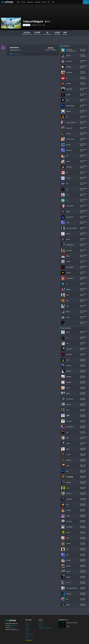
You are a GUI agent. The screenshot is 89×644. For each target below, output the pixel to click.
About (27, 628)
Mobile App (28, 624)
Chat (49, 2)
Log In (86, 2)
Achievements (27, 25)
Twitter (41, 624)
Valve (18, 630)
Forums (23, 2)
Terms (27, 638)
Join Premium (29, 640)
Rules (27, 626)
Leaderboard (38, 2)
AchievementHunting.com (45, 628)
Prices (40, 25)
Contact (28, 630)
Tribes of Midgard (33, 21)
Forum (44, 25)
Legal (27, 632)
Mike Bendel (14, 626)
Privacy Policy (29, 636)
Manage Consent (30, 634)
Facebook (41, 626)
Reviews (44, 2)
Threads (41, 622)
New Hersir (14, 47)
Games (18, 2)
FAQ (26, 622)
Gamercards (30, 2)
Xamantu (12, 628)
